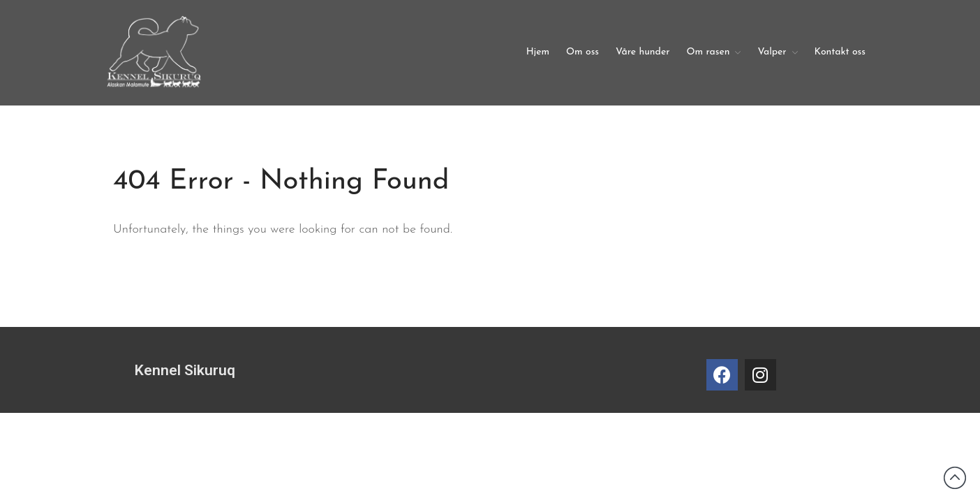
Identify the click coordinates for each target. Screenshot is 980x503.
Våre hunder (643, 52)
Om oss (582, 52)
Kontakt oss (840, 52)
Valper (772, 52)
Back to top (955, 478)
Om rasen (708, 52)
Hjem (538, 52)
